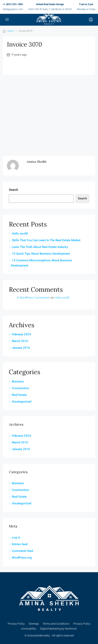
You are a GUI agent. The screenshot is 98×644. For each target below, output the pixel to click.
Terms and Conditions (56, 624)
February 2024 (21, 334)
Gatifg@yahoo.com (13, 9)
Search (13, 190)
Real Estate (19, 395)
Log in (16, 537)
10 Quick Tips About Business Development (41, 254)
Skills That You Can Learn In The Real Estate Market (46, 240)
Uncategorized (22, 402)
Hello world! (20, 234)
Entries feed (20, 544)
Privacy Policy (16, 624)
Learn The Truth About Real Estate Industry (40, 247)
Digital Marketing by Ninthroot (58, 629)
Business (18, 381)
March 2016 (20, 341)
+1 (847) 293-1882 (13, 4)
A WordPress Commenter (33, 298)
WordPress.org (22, 558)
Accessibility (29, 629)
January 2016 (21, 348)
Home (10, 31)
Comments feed (22, 551)
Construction (20, 388)
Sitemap (34, 624)
